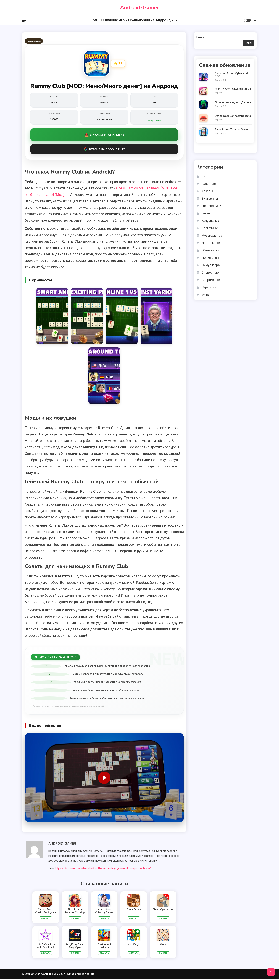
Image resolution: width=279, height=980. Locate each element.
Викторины (210, 198)
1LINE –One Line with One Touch (46, 947)
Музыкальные (212, 235)
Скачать (46, 919)
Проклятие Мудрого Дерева (233, 103)
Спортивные (211, 280)
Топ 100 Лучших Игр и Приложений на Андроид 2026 (135, 20)
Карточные (210, 228)
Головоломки (211, 206)
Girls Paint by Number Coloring (75, 912)
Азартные (209, 183)
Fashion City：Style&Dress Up (233, 89)
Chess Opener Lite (163, 911)
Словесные (210, 272)
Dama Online (134, 911)
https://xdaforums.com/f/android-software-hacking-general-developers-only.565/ (103, 869)
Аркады (207, 191)
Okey (163, 945)
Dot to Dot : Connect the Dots (233, 116)
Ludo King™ (134, 945)
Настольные (34, 41)
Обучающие (210, 250)
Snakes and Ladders (104, 947)
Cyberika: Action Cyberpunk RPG (232, 75)
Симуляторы (211, 265)
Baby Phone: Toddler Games (232, 130)
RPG (205, 176)
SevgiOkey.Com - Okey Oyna (75, 947)
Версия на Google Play (104, 150)
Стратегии (209, 287)
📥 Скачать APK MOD (104, 136)
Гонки (206, 213)
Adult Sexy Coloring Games (104, 912)
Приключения (212, 257)
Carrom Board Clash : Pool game (46, 912)
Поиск (200, 37)
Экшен (206, 294)
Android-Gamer (140, 8)
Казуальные (211, 220)
